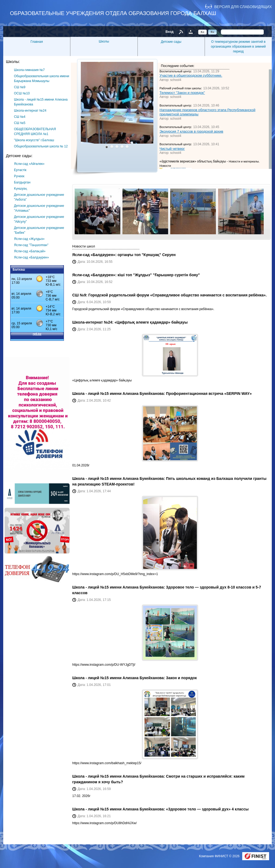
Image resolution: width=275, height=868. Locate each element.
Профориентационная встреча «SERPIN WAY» (209, 394)
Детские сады (171, 42)
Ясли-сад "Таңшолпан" (31, 245)
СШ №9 (20, 87)
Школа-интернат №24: (93, 322)
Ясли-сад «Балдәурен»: (95, 255)
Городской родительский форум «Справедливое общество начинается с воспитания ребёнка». (178, 295)
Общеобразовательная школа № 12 (41, 146)
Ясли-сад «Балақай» (30, 251)
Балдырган (22, 182)
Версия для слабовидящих (243, 7)
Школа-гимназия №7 (29, 70)
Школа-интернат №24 (30, 111)
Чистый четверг (172, 149)
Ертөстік (20, 170)
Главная (37, 42)
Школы (104, 41)
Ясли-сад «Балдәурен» (31, 257)
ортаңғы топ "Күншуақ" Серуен (147, 255)
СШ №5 (20, 123)
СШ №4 (20, 117)
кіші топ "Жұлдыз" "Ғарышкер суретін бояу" (159, 275)
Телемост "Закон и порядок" (182, 93)
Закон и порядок (181, 678)
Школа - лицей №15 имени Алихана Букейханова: (119, 394)
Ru (213, 32)
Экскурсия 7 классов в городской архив (191, 131)
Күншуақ (21, 189)
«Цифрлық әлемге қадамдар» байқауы (151, 322)
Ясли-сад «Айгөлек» (29, 164)
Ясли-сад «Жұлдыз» (29, 239)
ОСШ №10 (22, 93)
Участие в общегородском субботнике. (191, 75)
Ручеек (19, 176)
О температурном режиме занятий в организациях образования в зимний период (238, 47)
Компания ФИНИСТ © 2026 (220, 856)
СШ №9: (80, 295)
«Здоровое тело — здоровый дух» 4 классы (207, 809)
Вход (169, 32)
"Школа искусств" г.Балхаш (34, 140)
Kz (203, 32)
